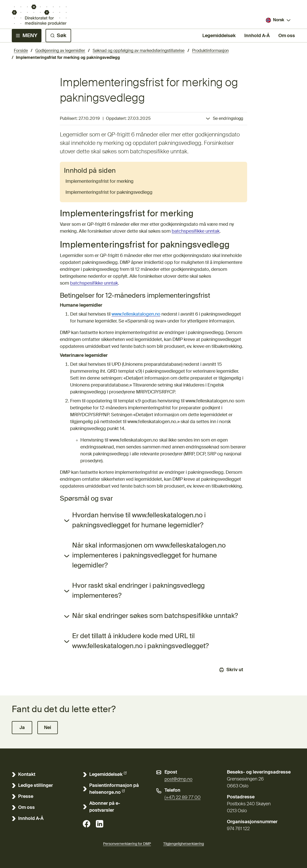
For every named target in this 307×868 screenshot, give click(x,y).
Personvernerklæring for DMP (127, 844)
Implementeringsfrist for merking (100, 181)
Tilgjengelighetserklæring (184, 843)
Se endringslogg (228, 119)
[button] (22, 728)
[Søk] (58, 36)
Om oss (287, 36)
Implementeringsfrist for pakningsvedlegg (109, 192)
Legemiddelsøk (219, 35)
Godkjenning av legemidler (60, 51)
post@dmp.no (178, 779)
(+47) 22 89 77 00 (183, 798)
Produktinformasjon (210, 51)
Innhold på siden (90, 171)
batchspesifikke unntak (196, 231)
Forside (21, 51)
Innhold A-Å (257, 36)
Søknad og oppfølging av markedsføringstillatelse (139, 51)
